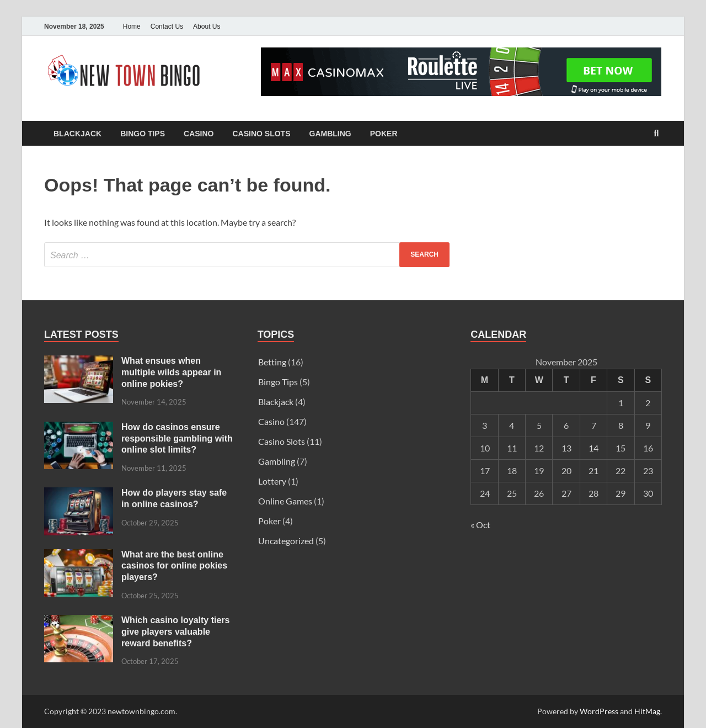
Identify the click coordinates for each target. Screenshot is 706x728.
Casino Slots (261, 134)
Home (132, 26)
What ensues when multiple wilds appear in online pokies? (171, 372)
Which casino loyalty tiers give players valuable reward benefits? (176, 632)
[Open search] (656, 134)
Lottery (272, 481)
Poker (384, 134)
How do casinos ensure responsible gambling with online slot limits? (177, 439)
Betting (272, 362)
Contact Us (167, 26)
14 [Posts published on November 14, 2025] (593, 448)
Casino (199, 134)
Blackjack (77, 134)
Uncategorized (286, 541)
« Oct (480, 525)
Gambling (330, 134)
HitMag (647, 711)
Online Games (285, 501)
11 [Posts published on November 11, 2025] (512, 448)
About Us (207, 26)
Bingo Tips (143, 134)
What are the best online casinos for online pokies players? (174, 566)
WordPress (599, 711)
